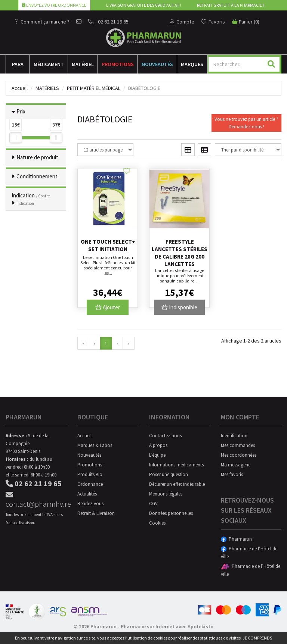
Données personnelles (171, 513)
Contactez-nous (165, 436)
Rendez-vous (90, 504)
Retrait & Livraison (96, 513)
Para (18, 64)
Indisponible (179, 307)
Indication (31, 199)
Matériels (47, 88)
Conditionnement (37, 176)
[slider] (16, 138)
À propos (158, 445)
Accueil (20, 88)
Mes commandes (238, 445)
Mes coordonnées (239, 455)
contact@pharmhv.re (36, 500)
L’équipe (157, 455)
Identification (234, 436)
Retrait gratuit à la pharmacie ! (230, 5)
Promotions (118, 64)
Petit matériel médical (94, 88)
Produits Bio (90, 474)
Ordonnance (90, 484)
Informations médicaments (176, 465)
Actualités (87, 494)
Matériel (83, 64)
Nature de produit (37, 157)
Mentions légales (166, 494)
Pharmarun (236, 539)
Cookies (157, 523)
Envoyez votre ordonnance (54, 5)
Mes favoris (232, 474)
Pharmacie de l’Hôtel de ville (249, 553)
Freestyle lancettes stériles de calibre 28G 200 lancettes (180, 253)
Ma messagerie (236, 465)
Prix (21, 111)
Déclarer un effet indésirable (177, 484)
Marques (192, 64)
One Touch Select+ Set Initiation (108, 245)
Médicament (49, 64)
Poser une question (169, 474)
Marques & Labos (95, 445)
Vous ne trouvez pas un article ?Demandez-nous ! (246, 123)
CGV (153, 504)
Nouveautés (157, 64)
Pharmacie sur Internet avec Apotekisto (167, 626)
